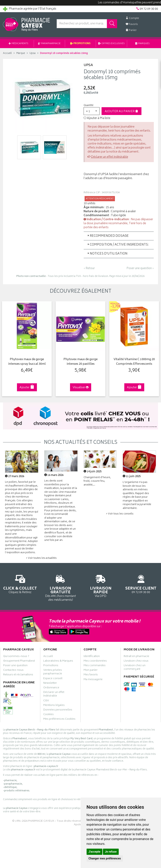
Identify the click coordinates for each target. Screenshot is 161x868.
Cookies (48, 715)
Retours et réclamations (18, 675)
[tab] (119, 236)
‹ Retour (89, 268)
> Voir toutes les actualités (41, 558)
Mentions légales (54, 706)
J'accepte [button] (95, 852)
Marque (21, 53)
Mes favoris (91, 675)
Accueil (7, 53)
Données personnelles (58, 710)
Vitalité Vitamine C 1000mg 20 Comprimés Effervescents (134, 362)
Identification (92, 657)
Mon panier (91, 671)
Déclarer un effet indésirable (110, 157)
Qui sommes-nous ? (16, 657)
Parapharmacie (49, 44)
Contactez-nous (13, 671)
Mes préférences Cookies (59, 719)
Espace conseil (53, 679)
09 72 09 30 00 (141, 584)
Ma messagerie (93, 680)
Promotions (80, 44)
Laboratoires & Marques (58, 661)
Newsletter (50, 684)
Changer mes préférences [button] (105, 858)
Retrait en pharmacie (136, 657)
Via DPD (101, 586)
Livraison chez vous (136, 661)
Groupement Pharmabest (19, 661)
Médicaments (18, 44)
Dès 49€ (60, 587)
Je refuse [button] (111, 852)
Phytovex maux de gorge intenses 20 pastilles (80, 362)
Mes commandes (95, 666)
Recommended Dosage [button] (108, 236)
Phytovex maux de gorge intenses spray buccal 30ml (27, 362)
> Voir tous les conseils (120, 514)
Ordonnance (51, 688)
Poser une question (15, 666)
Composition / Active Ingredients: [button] (118, 245)
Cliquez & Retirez (20, 584)
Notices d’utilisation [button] (107, 254)
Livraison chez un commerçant (135, 668)
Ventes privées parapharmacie (53, 672)
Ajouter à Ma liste (97, 118)
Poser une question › (140, 269)
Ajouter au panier (121, 111)
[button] (92, 111)
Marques (142, 44)
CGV (46, 701)
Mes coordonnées (95, 661)
